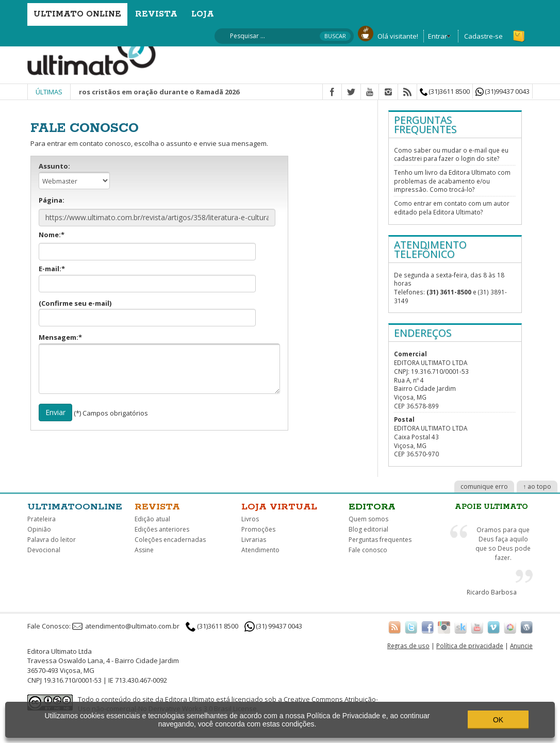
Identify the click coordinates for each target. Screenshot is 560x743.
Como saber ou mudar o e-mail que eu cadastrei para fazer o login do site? (451, 154)
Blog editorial (368, 529)
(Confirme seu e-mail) (147, 313)
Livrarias (254, 540)
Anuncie (521, 646)
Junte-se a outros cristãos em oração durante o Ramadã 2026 (146, 92)
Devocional (44, 550)
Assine (144, 550)
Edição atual (152, 519)
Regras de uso (408, 646)
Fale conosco (368, 550)
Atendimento (260, 550)
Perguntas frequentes (380, 540)
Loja (203, 14)
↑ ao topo (537, 486)
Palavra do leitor (52, 540)
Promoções (258, 529)
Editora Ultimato (190, 699)
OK (498, 720)
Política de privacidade (470, 646)
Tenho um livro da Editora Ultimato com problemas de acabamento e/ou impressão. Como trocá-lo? (452, 181)
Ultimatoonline (75, 507)
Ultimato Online (77, 14)
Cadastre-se (483, 36)
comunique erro (484, 486)
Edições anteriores (162, 529)
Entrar (438, 36)
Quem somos (368, 519)
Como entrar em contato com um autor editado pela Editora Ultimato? (452, 208)
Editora (372, 507)
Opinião (39, 529)
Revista (156, 14)
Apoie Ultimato (491, 507)
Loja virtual (279, 507)
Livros (250, 519)
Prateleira (42, 519)
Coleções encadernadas (170, 540)
